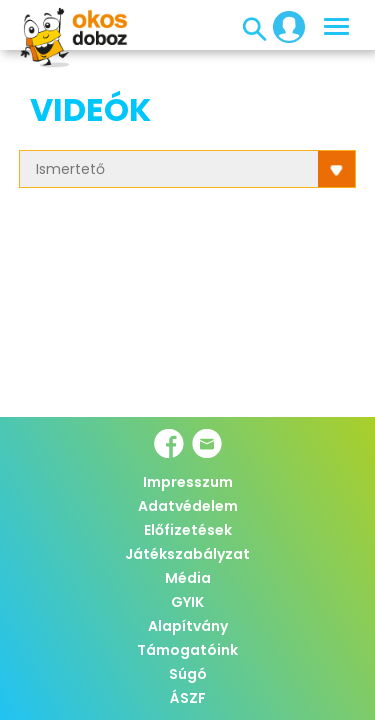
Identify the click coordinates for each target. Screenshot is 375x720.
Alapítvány (188, 626)
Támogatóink (187, 650)
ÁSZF (188, 698)
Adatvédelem (188, 506)
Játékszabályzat (187, 554)
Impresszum (188, 482)
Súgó (188, 674)
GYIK (187, 602)
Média (188, 578)
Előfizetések (188, 530)
